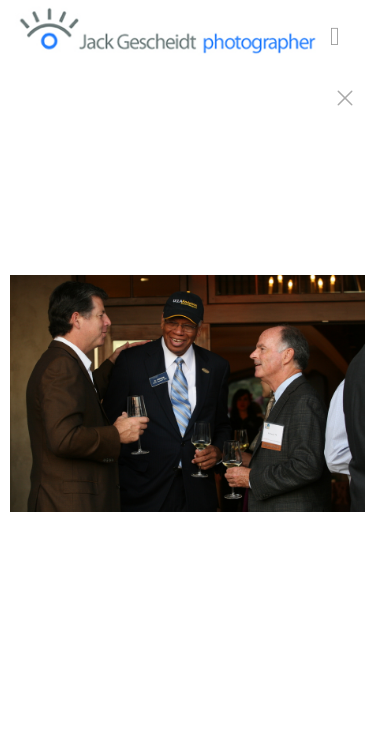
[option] (187, 403)
